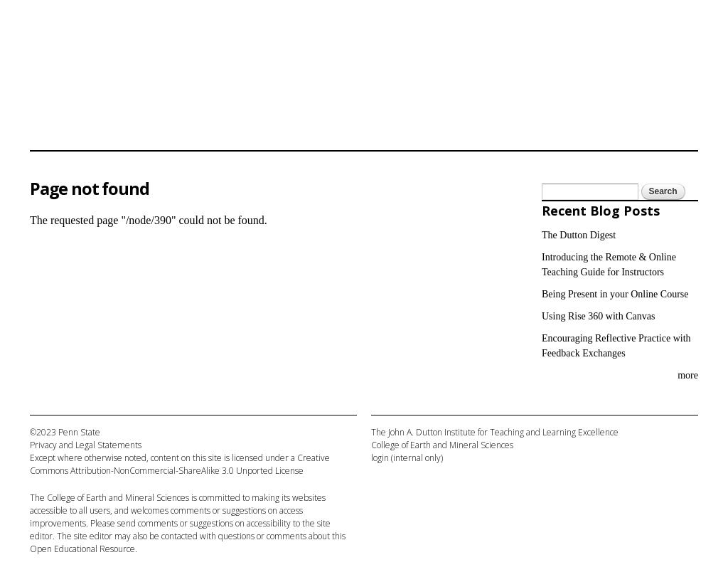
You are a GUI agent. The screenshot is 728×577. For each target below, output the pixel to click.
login (380, 458)
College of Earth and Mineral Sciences (118, 498)
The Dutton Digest (579, 235)
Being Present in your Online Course (615, 294)
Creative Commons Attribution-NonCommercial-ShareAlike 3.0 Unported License (180, 464)
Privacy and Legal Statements (86, 445)
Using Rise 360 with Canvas (598, 316)
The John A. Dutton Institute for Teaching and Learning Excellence (495, 432)
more (688, 375)
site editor (93, 536)
